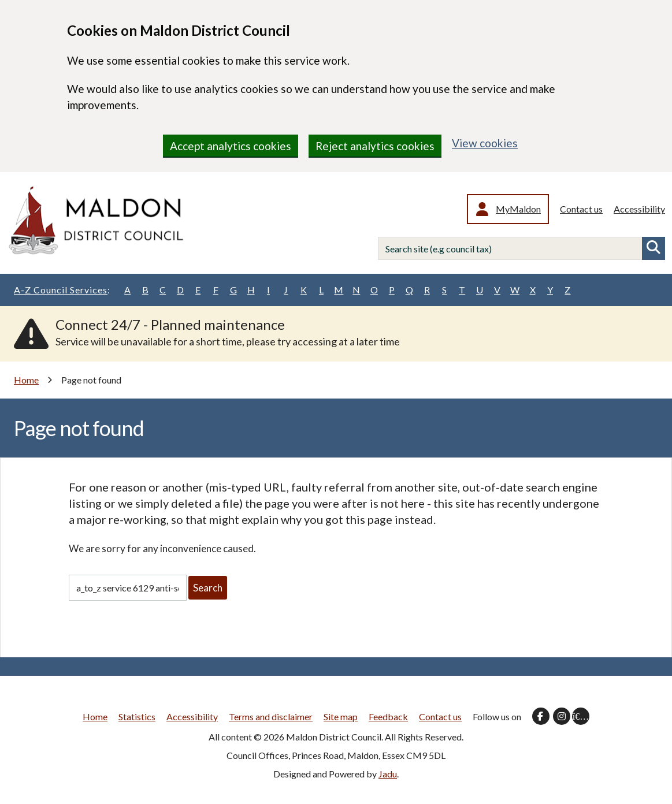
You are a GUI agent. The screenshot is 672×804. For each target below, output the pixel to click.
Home (26, 380)
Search (654, 248)
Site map (341, 716)
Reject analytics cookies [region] (375, 146)
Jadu (388, 774)
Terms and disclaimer (271, 716)
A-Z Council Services (62, 290)
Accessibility (639, 209)
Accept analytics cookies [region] (231, 146)
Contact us (581, 209)
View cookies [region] (485, 143)
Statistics (137, 716)
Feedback (388, 716)
